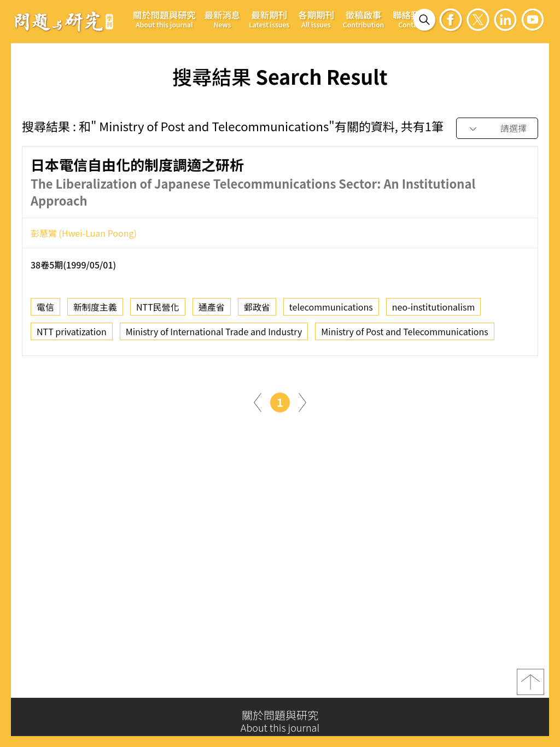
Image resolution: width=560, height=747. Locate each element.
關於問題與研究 (164, 19)
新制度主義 (95, 310)
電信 (45, 310)
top (530, 686)
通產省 (212, 310)
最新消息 (223, 19)
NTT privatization (72, 335)
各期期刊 (316, 19)
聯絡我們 (411, 19)
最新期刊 (269, 19)
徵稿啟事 (363, 19)
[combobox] (497, 129)
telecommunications (331, 310)
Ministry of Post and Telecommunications (404, 335)
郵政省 (257, 310)
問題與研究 (64, 21)
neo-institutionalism (434, 310)
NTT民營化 (158, 310)
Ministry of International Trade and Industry (214, 335)
